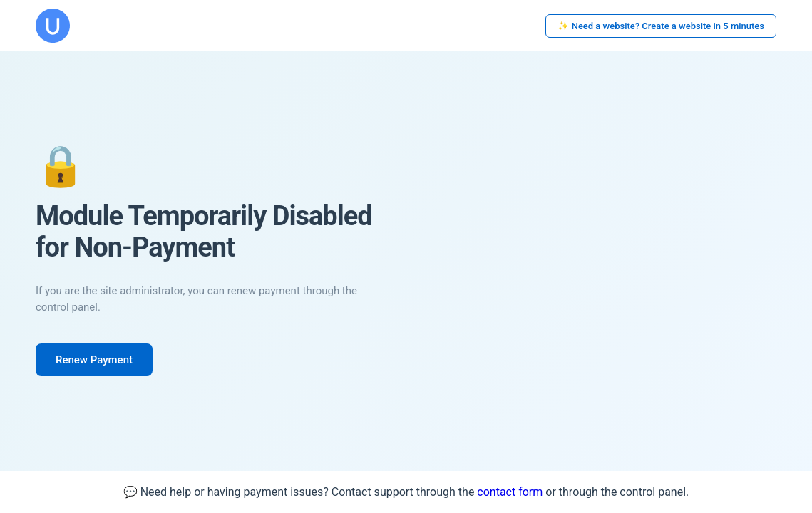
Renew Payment (94, 360)
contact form (510, 492)
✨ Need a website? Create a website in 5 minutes (661, 26)
